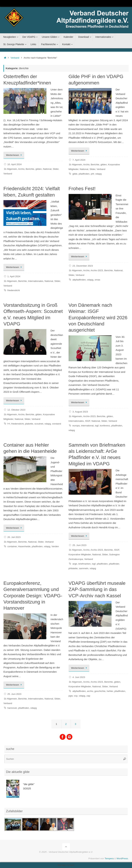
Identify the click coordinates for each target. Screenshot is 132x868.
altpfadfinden (79, 280)
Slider (56, 169)
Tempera (109, 858)
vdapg (98, 174)
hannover (12, 708)
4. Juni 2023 (79, 677)
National (47, 169)
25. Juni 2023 (79, 545)
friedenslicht (14, 290)
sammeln (84, 568)
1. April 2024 (14, 276)
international (87, 426)
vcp (76, 696)
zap (88, 696)
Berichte (30, 169)
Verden (55, 546)
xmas (97, 280)
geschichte (100, 691)
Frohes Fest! (82, 189)
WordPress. (123, 858)
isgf (97, 426)
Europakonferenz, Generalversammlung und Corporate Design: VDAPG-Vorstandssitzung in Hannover (33, 596)
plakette (29, 424)
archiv (90, 691)
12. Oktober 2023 (16, 410)
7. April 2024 (79, 160)
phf (92, 174)
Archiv (21, 169)
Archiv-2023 (97, 270)
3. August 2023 (80, 412)
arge (75, 564)
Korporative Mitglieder (80, 554)
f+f (9, 424)
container (12, 546)
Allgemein (12, 169)
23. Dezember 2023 (83, 266)
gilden (38, 169)
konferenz (105, 426)
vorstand (57, 424)
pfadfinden (84, 174)
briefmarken (84, 564)
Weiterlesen (14, 155)
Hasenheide (24, 546)
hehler (110, 691)
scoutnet (39, 424)
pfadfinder (114, 564)
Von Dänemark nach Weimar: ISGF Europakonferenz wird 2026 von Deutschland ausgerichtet (98, 318)
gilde (75, 174)
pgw (71, 696)
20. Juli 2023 (14, 537)
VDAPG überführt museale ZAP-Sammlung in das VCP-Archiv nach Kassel (97, 589)
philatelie (73, 568)
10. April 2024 (15, 164)
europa (76, 426)
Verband (15, 58)
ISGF (88, 421)
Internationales (36, 281)
